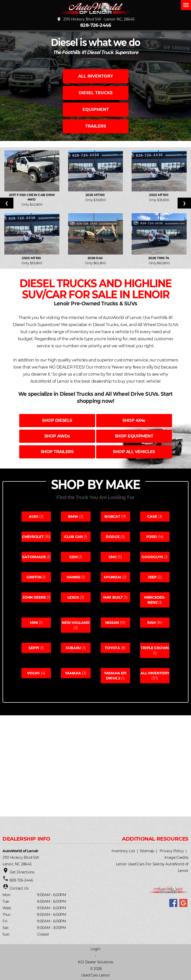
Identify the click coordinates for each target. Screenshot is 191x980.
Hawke (73, 577)
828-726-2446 (96, 25)
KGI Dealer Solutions (95, 962)
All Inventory (155, 673)
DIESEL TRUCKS (96, 93)
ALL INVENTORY (96, 76)
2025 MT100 (95, 195)
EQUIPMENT (96, 109)
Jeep (152, 577)
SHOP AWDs (57, 436)
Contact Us (19, 888)
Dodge (113, 537)
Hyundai (113, 577)
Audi (34, 517)
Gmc (113, 557)
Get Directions (22, 872)
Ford (152, 537)
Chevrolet (33, 537)
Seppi (34, 648)
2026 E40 (95, 258)
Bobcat (112, 517)
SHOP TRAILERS (57, 452)
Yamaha (73, 673)
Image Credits (176, 857)
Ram (151, 623)
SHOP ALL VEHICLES (134, 452)
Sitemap (147, 851)
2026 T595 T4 (159, 258)
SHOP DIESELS (57, 420)
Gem (73, 557)
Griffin (34, 577)
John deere (34, 597)
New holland (76, 623)
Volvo (33, 673)
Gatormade (34, 557)
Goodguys (152, 557)
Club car (73, 537)
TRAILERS (96, 126)
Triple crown (155, 648)
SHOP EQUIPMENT (134, 436)
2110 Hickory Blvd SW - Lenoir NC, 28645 (96, 19)
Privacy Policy (172, 851)
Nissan (112, 623)
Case (152, 517)
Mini (34, 623)
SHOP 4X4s (134, 420)
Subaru (73, 648)
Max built (113, 597)
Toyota (112, 648)
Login (95, 949)
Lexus (73, 597)
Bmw (73, 517)
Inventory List (123, 851)
